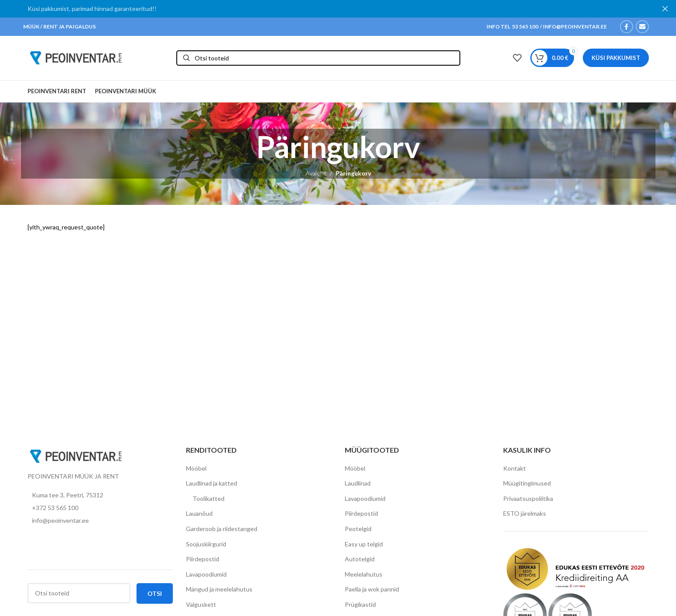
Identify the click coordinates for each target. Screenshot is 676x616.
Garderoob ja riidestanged (222, 530)
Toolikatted (208, 500)
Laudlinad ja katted (212, 484)
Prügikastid (360, 606)
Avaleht (316, 175)
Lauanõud (199, 515)
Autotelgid (360, 560)
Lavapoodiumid (206, 576)
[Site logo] (76, 58)
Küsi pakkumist (616, 58)
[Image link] (76, 457)
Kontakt (515, 470)
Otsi (155, 595)
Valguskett (201, 606)
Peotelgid (358, 530)
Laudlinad (358, 484)
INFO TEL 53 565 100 (512, 26)
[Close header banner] (665, 9)
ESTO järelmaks (525, 515)
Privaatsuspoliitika (528, 500)
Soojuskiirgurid (206, 545)
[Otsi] (318, 59)
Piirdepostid (203, 560)
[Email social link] (642, 27)
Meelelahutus (364, 576)
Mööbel (196, 470)
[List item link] (100, 509)
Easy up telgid (364, 545)
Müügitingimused (527, 484)
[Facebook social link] (627, 27)
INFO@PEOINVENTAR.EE (574, 26)
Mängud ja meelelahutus (219, 591)
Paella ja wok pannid (372, 591)
